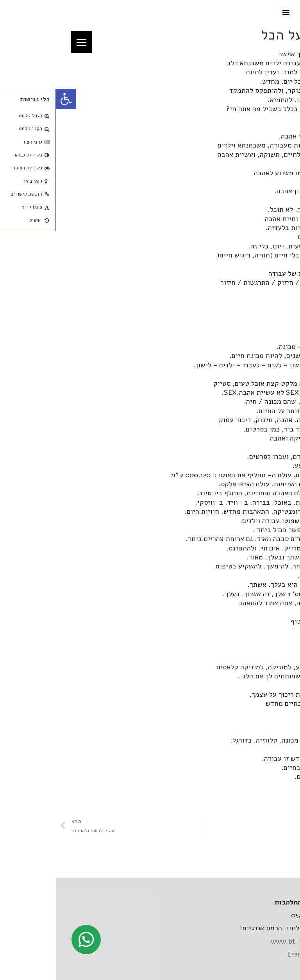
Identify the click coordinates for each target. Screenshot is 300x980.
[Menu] (26, 42)
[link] (10, 99)
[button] (230, 12)
